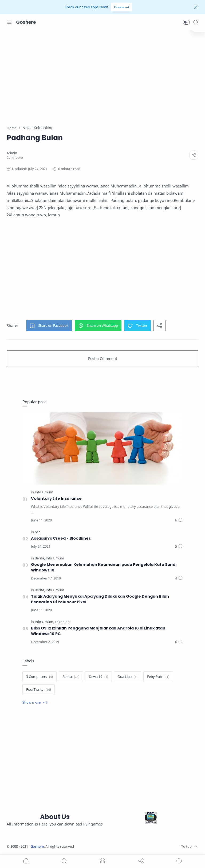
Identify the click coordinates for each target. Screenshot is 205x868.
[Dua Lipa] (128, 677)
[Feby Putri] (158, 677)
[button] (186, 22)
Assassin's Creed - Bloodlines (61, 538)
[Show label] (35, 702)
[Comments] (179, 520)
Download (121, 7)
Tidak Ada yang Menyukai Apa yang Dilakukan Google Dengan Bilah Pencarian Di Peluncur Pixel (100, 599)
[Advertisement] (102, 74)
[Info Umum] (44, 492)
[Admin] (12, 153)
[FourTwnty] (39, 690)
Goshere (26, 22)
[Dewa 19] (98, 677)
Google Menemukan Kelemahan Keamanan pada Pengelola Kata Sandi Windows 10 (104, 567)
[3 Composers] (40, 677)
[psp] (38, 532)
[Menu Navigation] (9, 22)
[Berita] (40, 558)
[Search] (196, 22)
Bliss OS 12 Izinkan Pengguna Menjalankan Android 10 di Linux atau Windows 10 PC (98, 631)
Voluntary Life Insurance (56, 498)
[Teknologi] (63, 622)
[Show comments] (179, 861)
